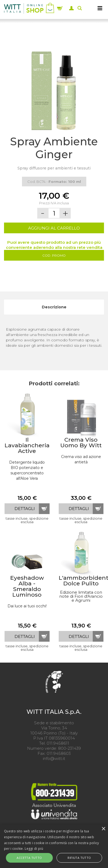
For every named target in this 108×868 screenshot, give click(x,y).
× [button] (103, 829)
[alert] (54, 846)
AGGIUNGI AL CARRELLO (54, 228)
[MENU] (100, 8)
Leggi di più (34, 849)
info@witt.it (54, 758)
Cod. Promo (54, 255)
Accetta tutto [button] (29, 858)
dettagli (25, 509)
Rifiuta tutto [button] (79, 858)
